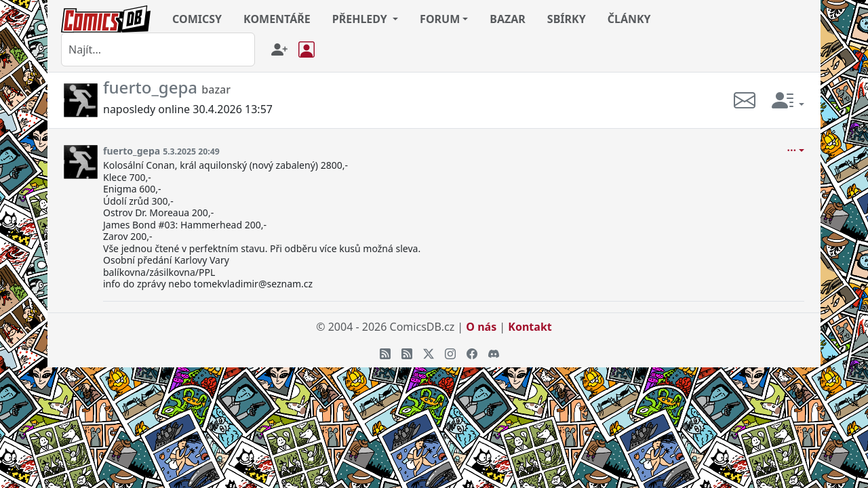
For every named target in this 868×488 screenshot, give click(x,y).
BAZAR (508, 19)
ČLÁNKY (629, 19)
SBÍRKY (567, 19)
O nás (481, 327)
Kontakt (530, 327)
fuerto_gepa (132, 151)
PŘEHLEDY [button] (361, 19)
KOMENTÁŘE (277, 19)
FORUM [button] (440, 19)
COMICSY (197, 19)
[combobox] (158, 49)
